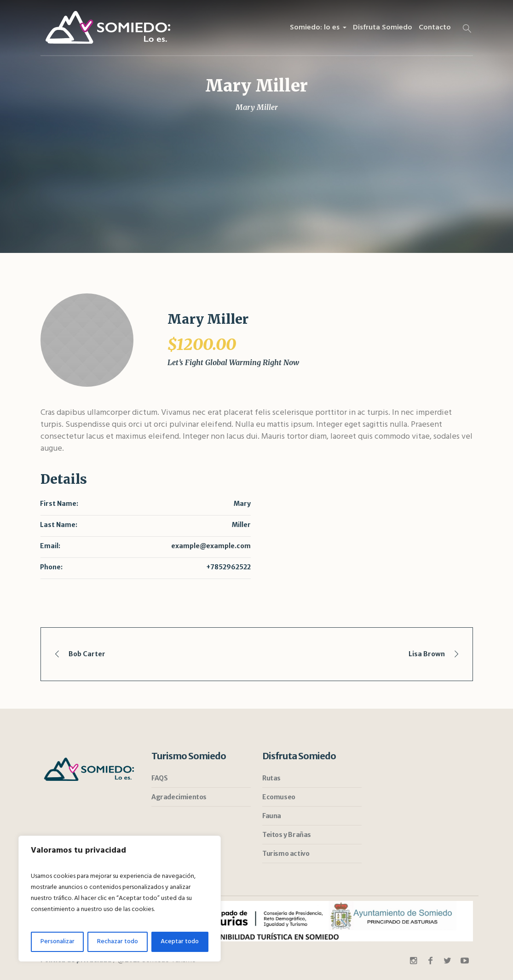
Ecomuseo (279, 797)
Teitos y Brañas (287, 835)
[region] (120, 899)
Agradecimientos (179, 797)
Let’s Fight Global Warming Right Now (233, 362)
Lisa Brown (427, 654)
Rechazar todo (118, 942)
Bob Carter (87, 654)
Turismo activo (286, 854)
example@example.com (211, 546)
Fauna (272, 816)
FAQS (159, 778)
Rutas (271, 778)
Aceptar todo (180, 942)
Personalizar (58, 942)
